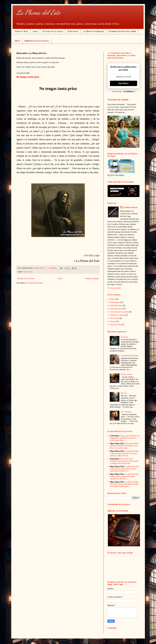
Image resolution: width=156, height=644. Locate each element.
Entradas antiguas (92, 279)
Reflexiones (73, 32)
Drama (112, 299)
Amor (35, 32)
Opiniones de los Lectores (37, 41)
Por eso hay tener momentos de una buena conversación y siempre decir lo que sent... (124, 461)
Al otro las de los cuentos (119, 312)
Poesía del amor (116, 306)
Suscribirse (123, 83)
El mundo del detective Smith (122, 32)
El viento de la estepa (53, 32)
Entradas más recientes (26, 279)
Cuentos (113, 321)
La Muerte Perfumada (93, 32)
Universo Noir (21, 32)
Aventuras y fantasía (117, 315)
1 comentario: (52, 268)
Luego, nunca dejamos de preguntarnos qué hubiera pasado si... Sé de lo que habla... (124, 438)
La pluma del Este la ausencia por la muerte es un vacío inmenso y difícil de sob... (124, 453)
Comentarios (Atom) (35, 283)
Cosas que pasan (116, 309)
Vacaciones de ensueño (118, 100)
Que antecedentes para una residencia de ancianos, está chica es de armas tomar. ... (124, 446)
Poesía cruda (114, 318)
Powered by (124, 91)
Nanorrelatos (115, 302)
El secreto (125, 337)
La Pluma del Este (38, 12)
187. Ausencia (126, 412)
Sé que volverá (126, 374)
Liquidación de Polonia (130, 356)
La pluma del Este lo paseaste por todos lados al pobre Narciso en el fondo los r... (124, 469)
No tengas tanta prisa (28, 77)
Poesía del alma (116, 325)
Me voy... (124, 393)
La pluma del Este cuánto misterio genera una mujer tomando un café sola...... (124, 476)
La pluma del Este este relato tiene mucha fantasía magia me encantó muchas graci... (124, 484)
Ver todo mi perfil (114, 288)
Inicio (17, 41)
